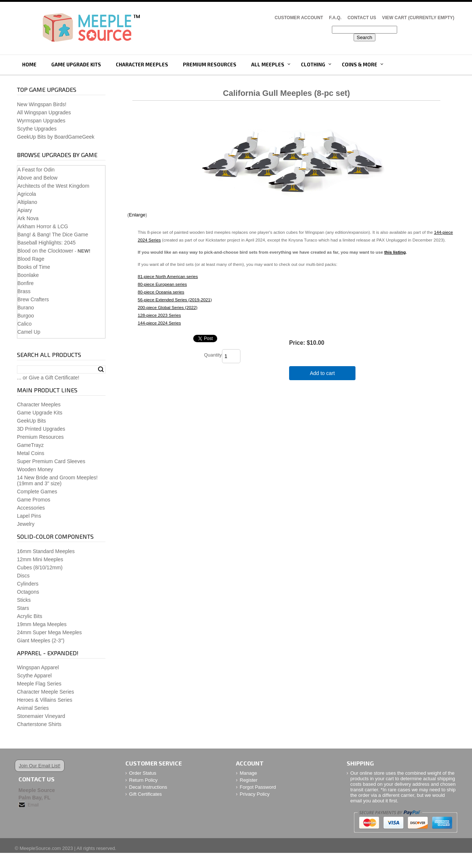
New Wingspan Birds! (42, 104)
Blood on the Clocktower (45, 251)
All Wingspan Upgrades (44, 112)
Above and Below (37, 178)
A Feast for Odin (36, 170)
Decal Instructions (148, 787)
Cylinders (28, 584)
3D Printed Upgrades (41, 429)
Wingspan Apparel (38, 667)
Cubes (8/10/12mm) (40, 567)
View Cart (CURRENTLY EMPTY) (418, 18)
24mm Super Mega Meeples (49, 632)
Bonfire (25, 283)
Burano (26, 308)
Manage (248, 773)
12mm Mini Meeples (40, 559)
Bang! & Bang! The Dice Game (53, 235)
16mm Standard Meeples (46, 551)
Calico (25, 324)
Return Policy (143, 780)
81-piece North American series (168, 276)
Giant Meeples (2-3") (41, 640)
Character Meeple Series (46, 692)
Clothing (313, 65)
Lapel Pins (29, 516)
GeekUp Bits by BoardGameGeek (56, 137)
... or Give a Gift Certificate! (48, 378)
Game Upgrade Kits (76, 65)
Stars (23, 608)
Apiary (25, 210)
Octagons (28, 592)
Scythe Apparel (34, 676)
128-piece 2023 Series (159, 315)
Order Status (143, 773)
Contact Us (362, 18)
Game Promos (34, 500)
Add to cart (322, 373)
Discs (23, 576)
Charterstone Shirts (39, 724)
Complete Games (37, 492)
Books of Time (34, 267)
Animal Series (33, 708)
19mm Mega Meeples (42, 624)
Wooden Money (35, 469)
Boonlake (28, 275)
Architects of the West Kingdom (53, 186)
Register (249, 780)
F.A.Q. (335, 18)
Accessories (31, 508)
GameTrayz (30, 445)
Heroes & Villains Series (45, 700)
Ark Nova (28, 218)
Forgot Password (258, 787)
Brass (24, 291)
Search (101, 369)
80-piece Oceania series (161, 292)
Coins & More (360, 65)
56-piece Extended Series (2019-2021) (175, 300)
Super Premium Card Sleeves (51, 461)
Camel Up (29, 332)
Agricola (27, 194)
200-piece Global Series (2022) (168, 307)
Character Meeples (142, 65)
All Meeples (268, 65)
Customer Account (299, 18)
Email (33, 805)
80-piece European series (162, 284)
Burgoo (26, 316)
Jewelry (26, 524)
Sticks (24, 600)
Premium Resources (210, 65)
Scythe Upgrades (37, 129)
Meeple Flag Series (39, 684)
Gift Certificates (145, 794)
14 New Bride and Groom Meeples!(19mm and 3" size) (57, 480)
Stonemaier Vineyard (41, 716)
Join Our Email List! (40, 766)
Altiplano (27, 202)
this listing (395, 252)
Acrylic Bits (29, 616)
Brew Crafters (33, 299)
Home (29, 65)
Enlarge (137, 215)
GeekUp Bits (32, 421)
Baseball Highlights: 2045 (46, 243)
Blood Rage (31, 259)
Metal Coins (31, 453)
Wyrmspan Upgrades (41, 121)
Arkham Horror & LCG (43, 226)
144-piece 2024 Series (159, 323)
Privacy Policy (255, 794)
